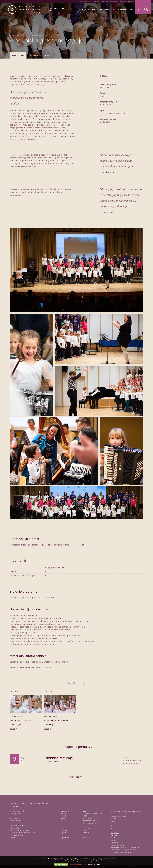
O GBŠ (114, 819)
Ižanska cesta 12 (16, 811)
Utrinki (63, 818)
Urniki (113, 840)
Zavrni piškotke (76, 865)
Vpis (47, 55)
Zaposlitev (65, 837)
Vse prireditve (77, 777)
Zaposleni (64, 833)
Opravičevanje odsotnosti (121, 852)
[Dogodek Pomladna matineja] (76, 763)
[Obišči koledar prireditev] (143, 7)
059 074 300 (16, 821)
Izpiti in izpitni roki (118, 845)
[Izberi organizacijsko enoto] (56, 10)
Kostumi (86, 833)
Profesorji (34, 55)
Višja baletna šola (16, 835)
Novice (63, 814)
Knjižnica (13, 837)
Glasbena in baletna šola (19, 830)
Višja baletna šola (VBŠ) (92, 823)
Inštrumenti (87, 830)
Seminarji (115, 835)
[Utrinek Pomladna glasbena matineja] (26, 710)
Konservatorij (15, 828)
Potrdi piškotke (61, 865)
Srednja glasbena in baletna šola (22, 833)
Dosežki (64, 821)
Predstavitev (18, 55)
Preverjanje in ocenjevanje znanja (124, 850)
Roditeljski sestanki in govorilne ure (125, 847)
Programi (115, 821)
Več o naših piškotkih (92, 865)
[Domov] (24, 10)
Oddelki (114, 823)
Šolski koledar (116, 838)
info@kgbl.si (16, 818)
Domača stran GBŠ (118, 816)
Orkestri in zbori (118, 826)
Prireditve (64, 816)
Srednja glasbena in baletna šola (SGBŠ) (91, 820)
